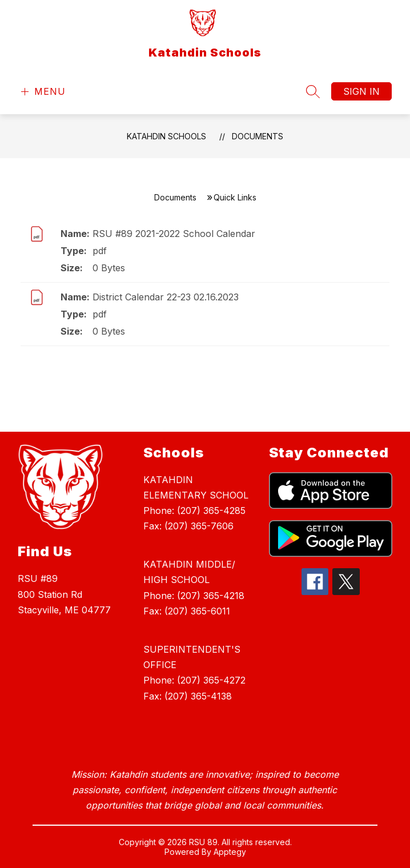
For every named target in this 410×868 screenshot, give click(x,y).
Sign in (361, 91)
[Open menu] (42, 92)
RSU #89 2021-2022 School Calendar (174, 234)
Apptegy (230, 852)
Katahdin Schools (166, 136)
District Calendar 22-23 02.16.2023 (166, 297)
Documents (258, 136)
